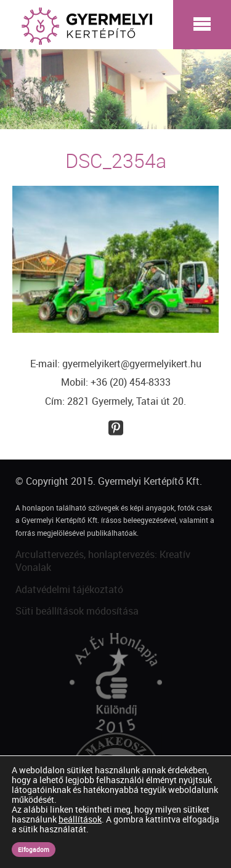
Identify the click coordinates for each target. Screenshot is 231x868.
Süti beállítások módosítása (77, 611)
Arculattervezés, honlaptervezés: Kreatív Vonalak (103, 561)
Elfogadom (34, 850)
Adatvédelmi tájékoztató (69, 589)
